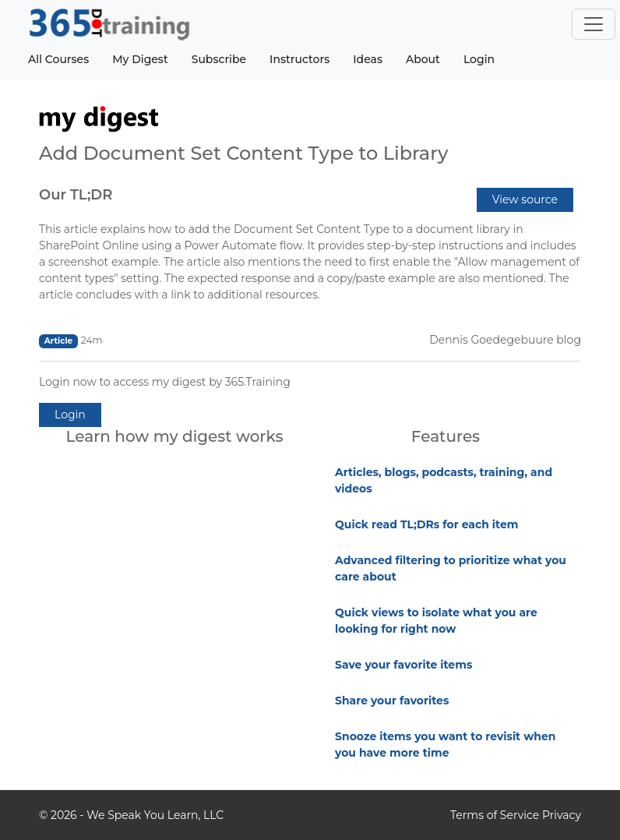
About (423, 59)
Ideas (368, 59)
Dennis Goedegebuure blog (505, 340)
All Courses (58, 59)
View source (525, 199)
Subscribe (219, 59)
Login (479, 59)
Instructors (299, 59)
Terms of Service (495, 815)
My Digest (140, 59)
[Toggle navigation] (594, 24)
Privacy (562, 815)
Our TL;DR (76, 195)
